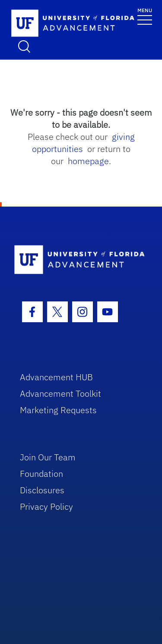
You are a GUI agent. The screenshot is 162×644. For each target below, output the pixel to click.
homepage (88, 161)
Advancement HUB (56, 377)
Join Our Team (48, 457)
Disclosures (42, 490)
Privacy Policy (46, 506)
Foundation (41, 474)
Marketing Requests (58, 410)
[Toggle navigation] (145, 16)
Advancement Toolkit (60, 393)
